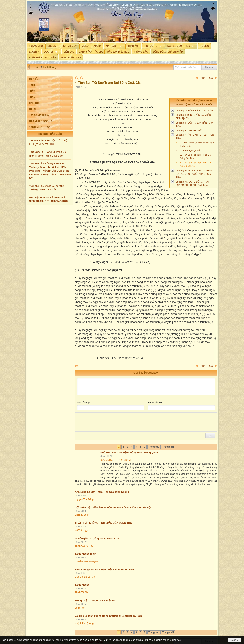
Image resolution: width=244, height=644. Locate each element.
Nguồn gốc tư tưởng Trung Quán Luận (98, 538)
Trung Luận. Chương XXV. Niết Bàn (96, 601)
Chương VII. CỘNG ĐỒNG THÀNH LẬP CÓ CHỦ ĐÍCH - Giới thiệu (193, 183)
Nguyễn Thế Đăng (84, 499)
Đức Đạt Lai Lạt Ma (85, 577)
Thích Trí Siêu (82, 592)
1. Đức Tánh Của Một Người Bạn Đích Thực (197, 144)
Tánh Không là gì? (86, 554)
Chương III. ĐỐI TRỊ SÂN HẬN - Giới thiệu (194, 124)
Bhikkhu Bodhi (82, 515)
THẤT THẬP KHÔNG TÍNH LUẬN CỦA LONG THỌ (103, 523)
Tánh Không (82, 585)
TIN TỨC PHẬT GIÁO (50, 134)
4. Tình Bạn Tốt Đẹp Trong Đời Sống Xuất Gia (196, 164)
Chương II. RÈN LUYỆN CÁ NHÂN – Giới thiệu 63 (194, 117)
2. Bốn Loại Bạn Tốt (190, 151)
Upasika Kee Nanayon (86, 561)
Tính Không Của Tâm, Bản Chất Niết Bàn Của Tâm (104, 569)
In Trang (77, 366)
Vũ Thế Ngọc (82, 530)
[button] (115, 46)
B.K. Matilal (106, 460)
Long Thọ (80, 608)
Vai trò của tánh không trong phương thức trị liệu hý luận (108, 616)
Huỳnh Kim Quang (84, 623)
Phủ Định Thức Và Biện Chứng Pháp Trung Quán (129, 452)
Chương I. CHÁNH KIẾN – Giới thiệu (194, 111)
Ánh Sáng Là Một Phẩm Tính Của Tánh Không (102, 492)
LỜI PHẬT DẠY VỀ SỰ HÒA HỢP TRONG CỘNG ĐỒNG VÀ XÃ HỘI (113, 507)
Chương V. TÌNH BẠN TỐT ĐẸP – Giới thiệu (195, 137)
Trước (202, 78)
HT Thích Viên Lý (122, 460)
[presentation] (106, 422)
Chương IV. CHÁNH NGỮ (189, 131)
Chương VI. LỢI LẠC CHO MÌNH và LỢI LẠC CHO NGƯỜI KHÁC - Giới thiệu (194, 174)
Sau (211, 78)
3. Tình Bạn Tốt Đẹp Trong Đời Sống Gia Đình (196, 157)
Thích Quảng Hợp (84, 546)
